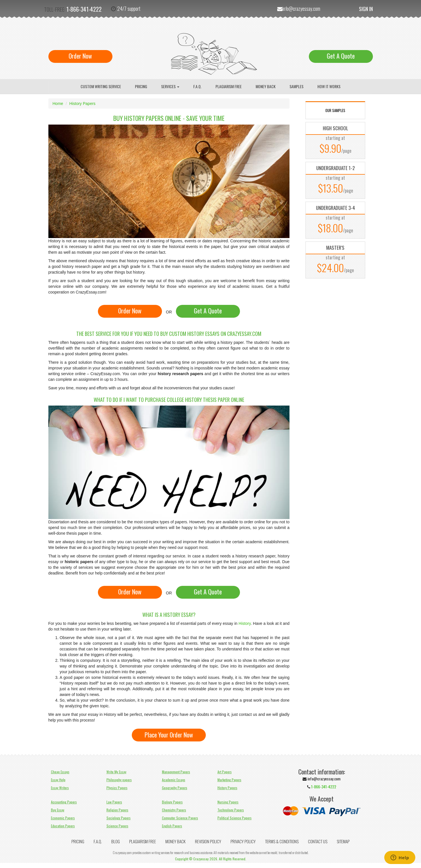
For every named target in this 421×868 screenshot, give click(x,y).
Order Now (80, 56)
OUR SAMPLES (335, 110)
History (245, 623)
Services (170, 86)
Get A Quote (341, 56)
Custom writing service (101, 86)
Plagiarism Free (229, 86)
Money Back (266, 86)
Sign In (366, 9)
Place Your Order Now (169, 735)
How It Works (329, 86)
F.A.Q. (197, 86)
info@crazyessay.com (301, 9)
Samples (296, 86)
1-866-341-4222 (84, 9)
